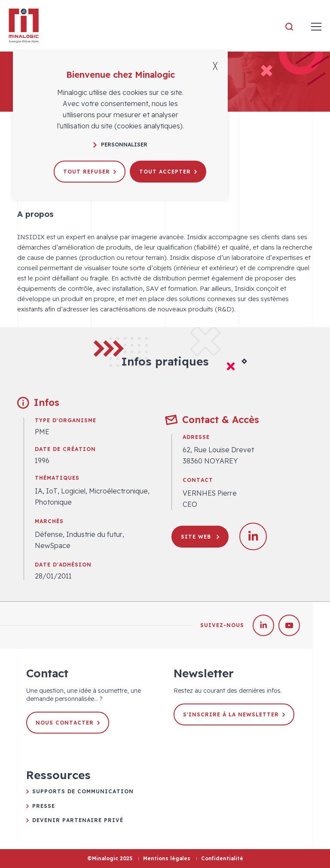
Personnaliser (120, 145)
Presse (44, 806)
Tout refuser (90, 172)
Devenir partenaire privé (78, 820)
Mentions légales (167, 858)
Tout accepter (168, 172)
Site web (200, 537)
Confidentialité (222, 858)
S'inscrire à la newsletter (234, 714)
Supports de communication (83, 791)
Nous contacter (68, 723)
